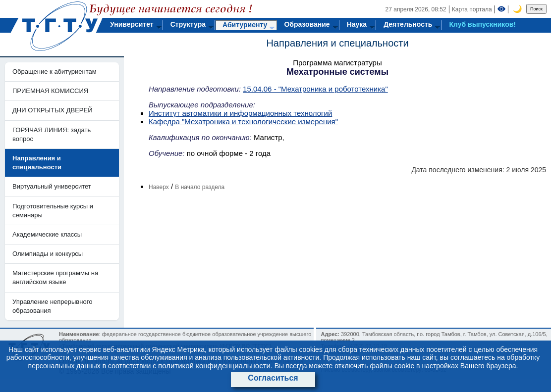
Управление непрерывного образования (52, 306)
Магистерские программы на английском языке (55, 277)
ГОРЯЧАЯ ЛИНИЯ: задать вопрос (52, 134)
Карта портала (472, 9)
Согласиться (273, 378)
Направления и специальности (337, 43)
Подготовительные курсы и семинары (53, 211)
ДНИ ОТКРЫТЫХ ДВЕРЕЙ (53, 110)
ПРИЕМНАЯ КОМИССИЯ (50, 91)
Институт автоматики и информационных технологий (240, 113)
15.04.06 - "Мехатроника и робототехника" (315, 89)
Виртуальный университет (52, 186)
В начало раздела (200, 187)
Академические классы (47, 234)
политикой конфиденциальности (214, 366)
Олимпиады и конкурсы (48, 254)
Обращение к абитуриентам (55, 72)
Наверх (159, 187)
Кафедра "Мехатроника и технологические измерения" (243, 122)
